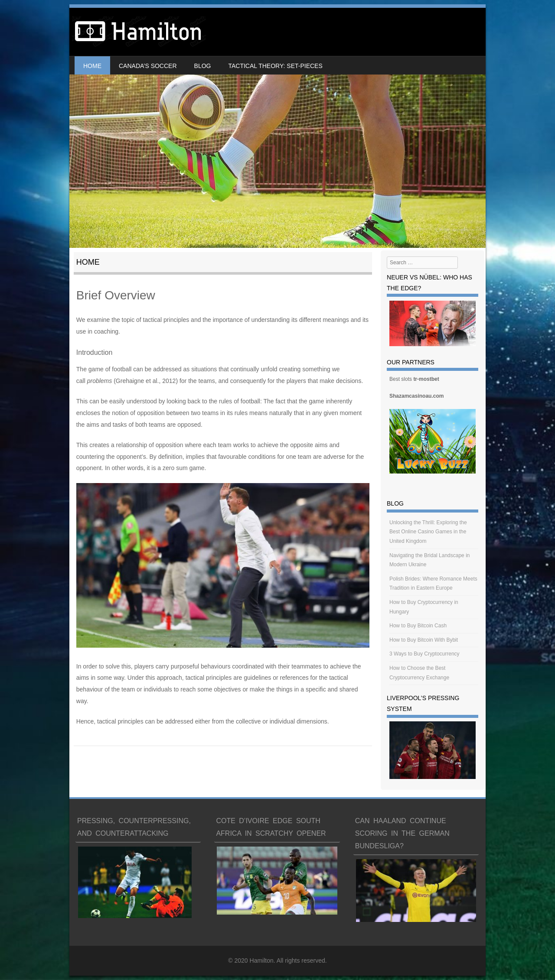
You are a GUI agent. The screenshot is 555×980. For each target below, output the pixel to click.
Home (92, 66)
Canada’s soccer (148, 66)
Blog (203, 66)
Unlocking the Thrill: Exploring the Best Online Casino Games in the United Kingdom (428, 532)
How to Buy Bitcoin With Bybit (424, 640)
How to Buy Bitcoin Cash (418, 626)
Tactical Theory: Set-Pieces (275, 66)
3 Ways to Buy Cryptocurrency (424, 654)
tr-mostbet (426, 379)
